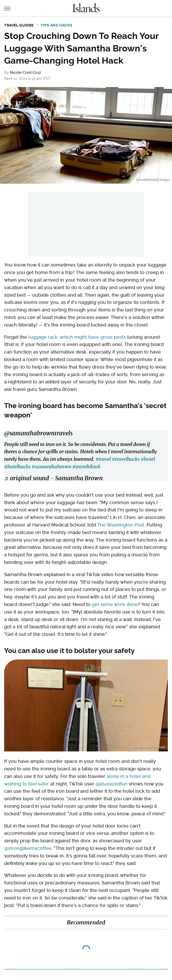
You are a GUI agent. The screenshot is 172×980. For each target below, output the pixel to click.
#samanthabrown (52, 467)
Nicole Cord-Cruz (25, 72)
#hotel (148, 459)
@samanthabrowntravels (38, 433)
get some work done (115, 604)
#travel (103, 459)
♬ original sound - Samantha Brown (53, 478)
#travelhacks (126, 459)
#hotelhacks (17, 467)
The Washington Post (121, 525)
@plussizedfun (112, 784)
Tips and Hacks (56, 25)
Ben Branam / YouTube (149, 747)
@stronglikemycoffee (28, 848)
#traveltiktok (86, 467)
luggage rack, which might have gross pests (77, 337)
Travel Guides (19, 25)
